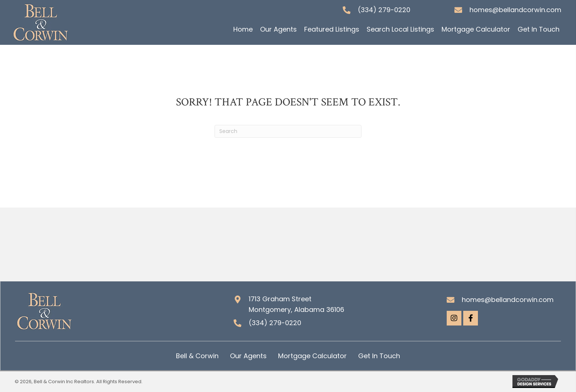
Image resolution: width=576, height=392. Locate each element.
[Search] (288, 131)
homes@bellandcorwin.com (515, 10)
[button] (454, 318)
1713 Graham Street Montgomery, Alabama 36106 (296, 304)
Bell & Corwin (197, 356)
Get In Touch (379, 356)
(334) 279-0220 (384, 10)
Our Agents (248, 356)
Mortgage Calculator (312, 356)
